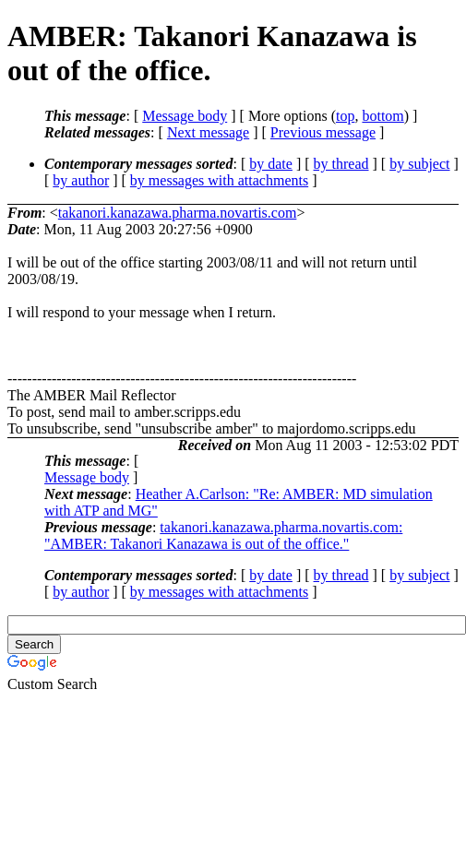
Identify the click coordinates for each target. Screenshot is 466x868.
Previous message (323, 132)
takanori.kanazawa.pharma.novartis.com (178, 213)
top (345, 116)
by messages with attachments (219, 180)
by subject (419, 164)
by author (81, 180)
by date (271, 164)
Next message (208, 132)
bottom (382, 116)
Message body (185, 116)
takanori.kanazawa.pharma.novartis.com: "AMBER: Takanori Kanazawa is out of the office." (223, 535)
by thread (341, 164)
